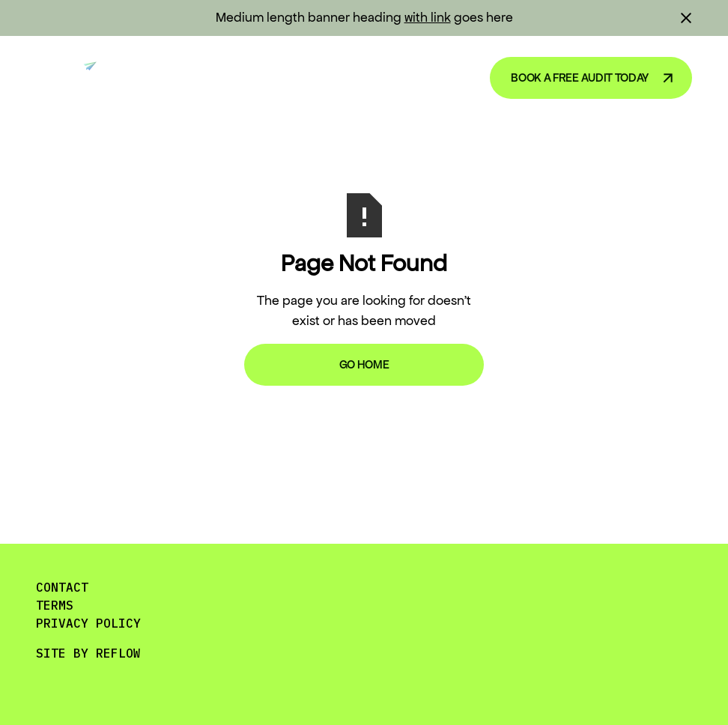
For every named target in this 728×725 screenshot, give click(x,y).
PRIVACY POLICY (88, 623)
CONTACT (62, 587)
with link (428, 17)
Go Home (364, 364)
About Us (427, 77)
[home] (72, 78)
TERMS (55, 605)
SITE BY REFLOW (88, 653)
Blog (351, 77)
